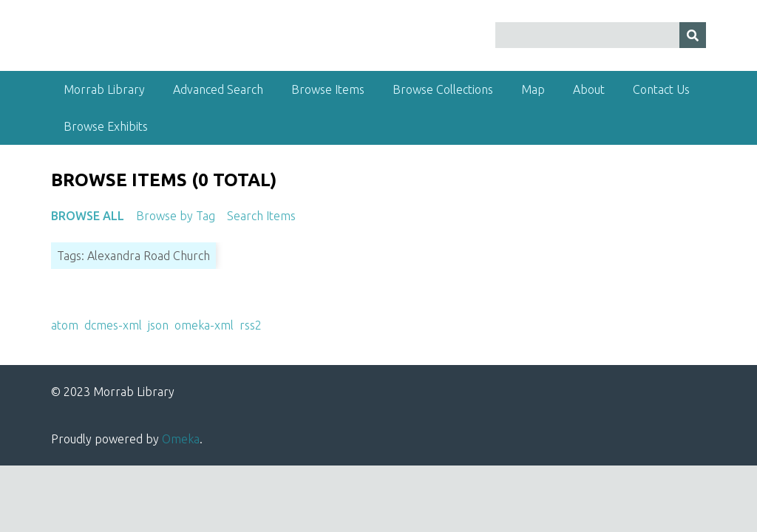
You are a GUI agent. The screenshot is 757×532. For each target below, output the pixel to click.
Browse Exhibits (106, 126)
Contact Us (661, 89)
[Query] (601, 35)
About (589, 89)
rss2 (251, 325)
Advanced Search (218, 89)
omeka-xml (204, 325)
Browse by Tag (176, 216)
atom (65, 325)
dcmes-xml (113, 325)
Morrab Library (104, 89)
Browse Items (328, 89)
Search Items (261, 216)
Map (533, 89)
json (158, 325)
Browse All (88, 216)
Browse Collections (443, 89)
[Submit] (693, 35)
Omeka (181, 439)
